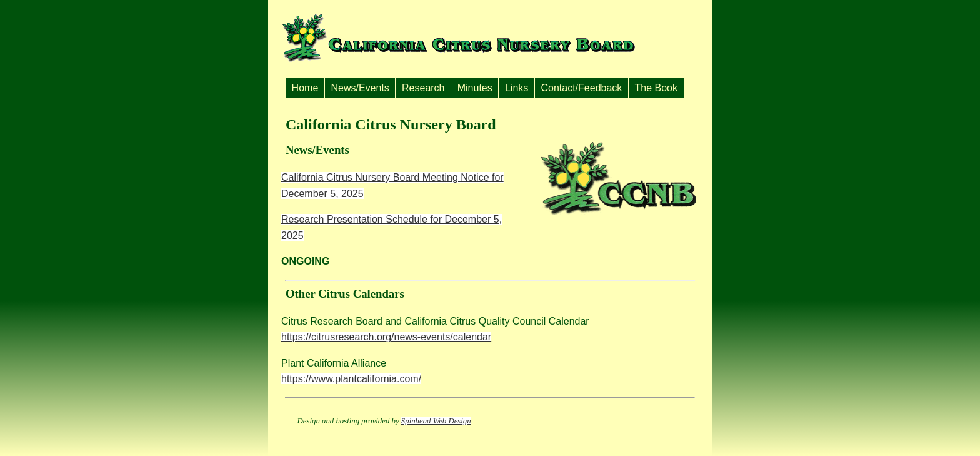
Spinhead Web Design (436, 421)
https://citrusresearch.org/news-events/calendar (386, 337)
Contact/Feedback (581, 88)
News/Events (360, 88)
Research (423, 88)
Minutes (475, 88)
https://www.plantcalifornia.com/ (351, 379)
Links (517, 88)
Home (305, 88)
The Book (656, 88)
